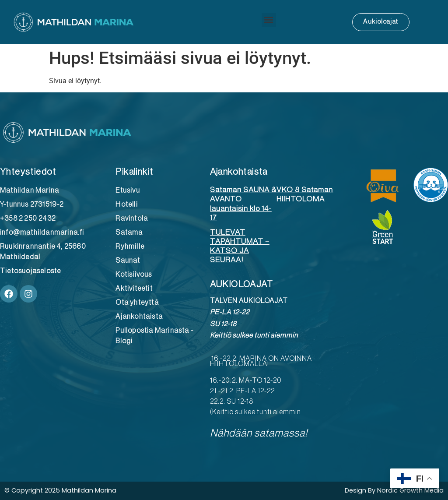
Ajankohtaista (239, 172)
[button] (269, 20)
